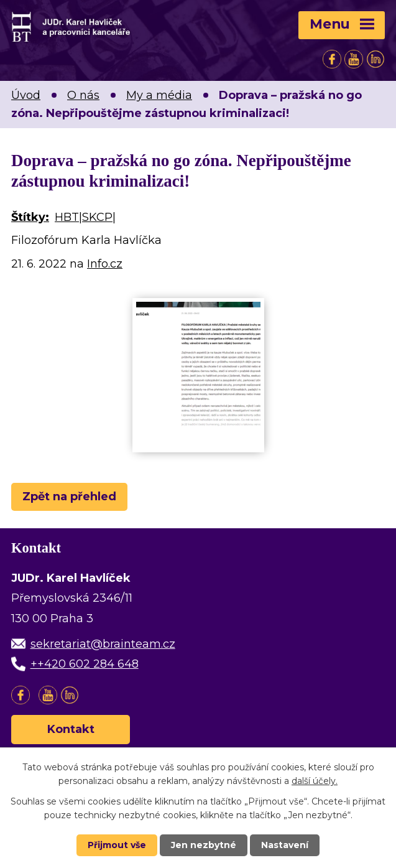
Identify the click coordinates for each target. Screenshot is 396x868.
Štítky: (30, 217)
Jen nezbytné (204, 845)
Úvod (26, 95)
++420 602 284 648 (85, 664)
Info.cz (105, 264)
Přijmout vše (117, 845)
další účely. (315, 781)
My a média (159, 95)
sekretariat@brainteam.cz (103, 644)
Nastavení (285, 845)
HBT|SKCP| (85, 217)
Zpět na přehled (69, 497)
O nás (83, 95)
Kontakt (71, 729)
